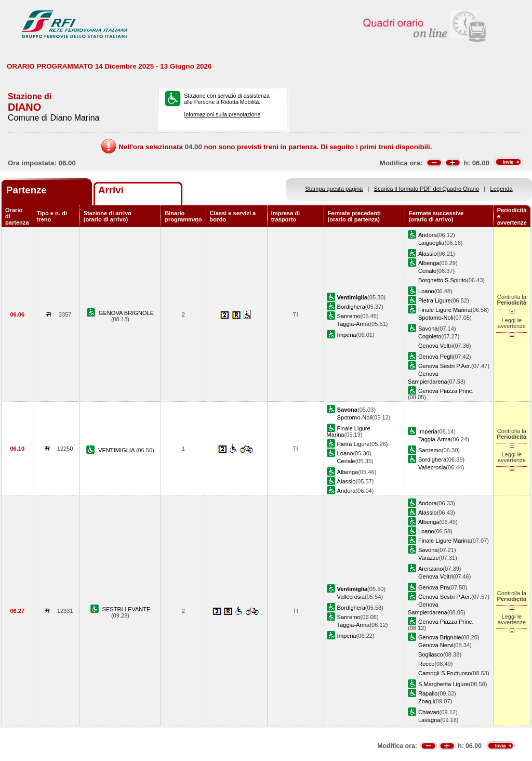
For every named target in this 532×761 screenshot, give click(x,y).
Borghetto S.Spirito (442, 280)
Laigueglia (431, 243)
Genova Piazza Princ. (446, 391)
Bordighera (351, 307)
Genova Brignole (440, 637)
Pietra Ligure (435, 300)
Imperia (347, 335)
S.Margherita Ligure (443, 684)
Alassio (428, 254)
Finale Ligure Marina (444, 310)
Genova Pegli (436, 357)
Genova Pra (434, 587)
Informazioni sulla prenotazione (222, 114)
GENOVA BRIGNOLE (126, 313)
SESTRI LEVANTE (127, 609)
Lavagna (429, 720)
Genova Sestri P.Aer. (445, 366)
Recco (426, 664)
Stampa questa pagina (334, 189)
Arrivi (111, 190)
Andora (428, 235)
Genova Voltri (436, 346)
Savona (428, 329)
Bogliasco (431, 654)
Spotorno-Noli (436, 318)
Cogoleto (430, 336)
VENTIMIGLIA (117, 450)
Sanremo (349, 316)
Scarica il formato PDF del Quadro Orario (427, 189)
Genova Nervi (436, 645)
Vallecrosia (432, 467)
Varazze (429, 558)
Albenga (429, 263)
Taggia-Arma (354, 324)
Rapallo (428, 693)
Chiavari (429, 712)
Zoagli (426, 701)
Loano (426, 291)
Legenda (502, 189)
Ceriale (427, 271)
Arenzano (430, 569)
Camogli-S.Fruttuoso (445, 673)
